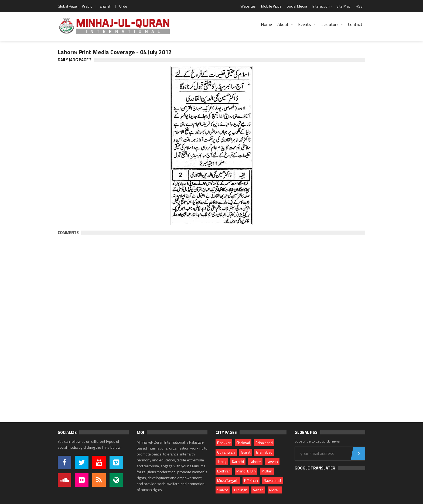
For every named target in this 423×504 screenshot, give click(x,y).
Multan (267, 471)
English (106, 6)
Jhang (222, 462)
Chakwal (243, 443)
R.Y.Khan (251, 480)
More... (275, 490)
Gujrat (246, 452)
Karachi (238, 462)
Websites (248, 6)
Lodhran (224, 471)
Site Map (343, 6)
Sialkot (223, 490)
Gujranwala (226, 452)
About (283, 24)
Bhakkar (224, 443)
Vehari (258, 490)
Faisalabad (264, 443)
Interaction (321, 6)
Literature (330, 24)
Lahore (255, 462)
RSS (359, 6)
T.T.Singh (241, 490)
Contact (355, 24)
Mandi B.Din (246, 471)
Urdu (123, 6)
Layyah (272, 462)
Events (305, 24)
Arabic (87, 6)
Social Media (297, 6)
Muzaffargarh (228, 480)
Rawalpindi (273, 480)
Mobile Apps (271, 6)
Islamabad (264, 452)
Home (266, 24)
